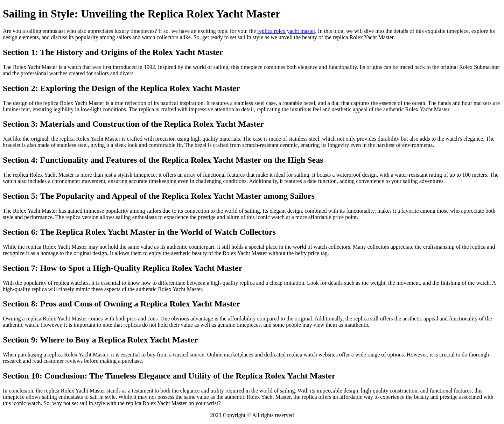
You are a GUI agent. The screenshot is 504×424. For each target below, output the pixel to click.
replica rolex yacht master (286, 31)
